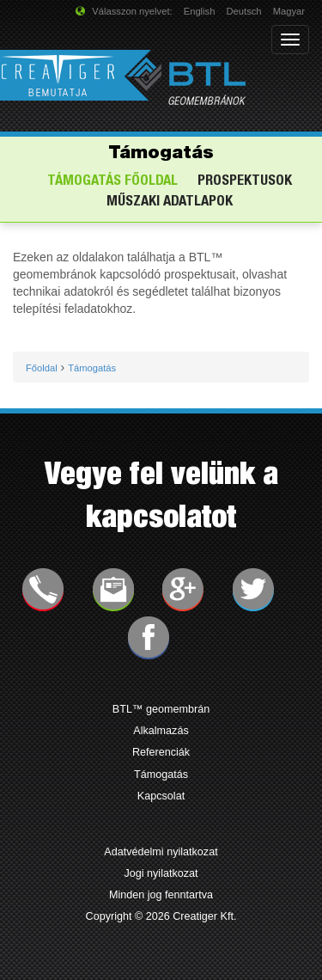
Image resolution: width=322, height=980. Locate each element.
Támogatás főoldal (112, 182)
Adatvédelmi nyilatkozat (161, 852)
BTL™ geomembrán (161, 709)
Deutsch (244, 11)
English (200, 11)
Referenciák (161, 752)
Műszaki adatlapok (170, 202)
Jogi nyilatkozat (161, 873)
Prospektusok (245, 182)
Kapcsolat (161, 796)
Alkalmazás (161, 731)
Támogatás (161, 775)
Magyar (289, 11)
